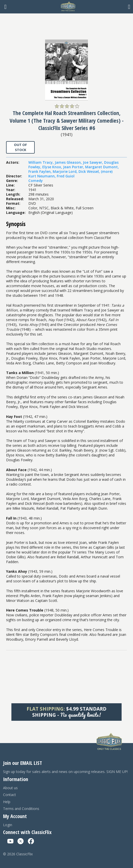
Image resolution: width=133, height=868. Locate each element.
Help (7, 802)
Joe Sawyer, (93, 162)
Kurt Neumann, (43, 176)
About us (10, 788)
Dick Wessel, (90, 171)
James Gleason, (69, 162)
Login (8, 825)
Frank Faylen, (41, 171)
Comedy (36, 181)
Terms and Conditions (21, 809)
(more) (107, 171)
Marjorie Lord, (66, 171)
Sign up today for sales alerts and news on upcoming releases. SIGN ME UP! (65, 772)
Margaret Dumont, (102, 167)
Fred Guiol (66, 176)
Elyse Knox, (53, 167)
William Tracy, (42, 162)
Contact (9, 795)
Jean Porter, (74, 167)
